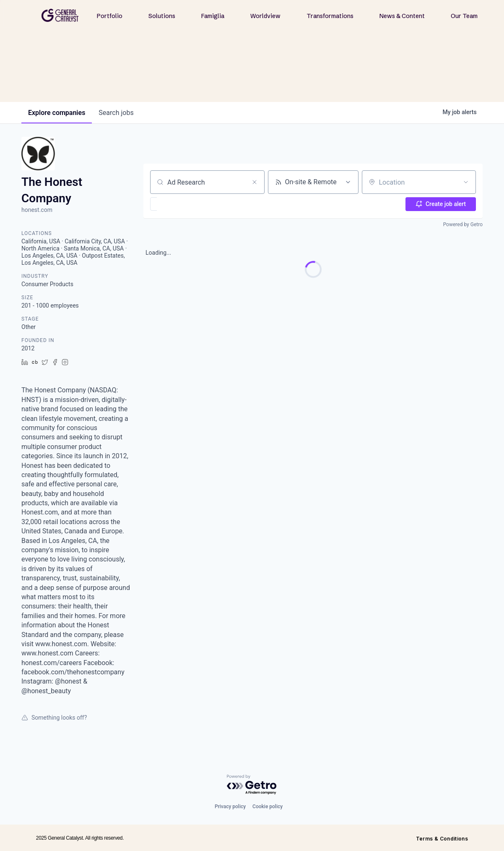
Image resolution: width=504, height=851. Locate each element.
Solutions (162, 16)
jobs (116, 113)
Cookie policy (268, 807)
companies (57, 113)
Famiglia (213, 16)
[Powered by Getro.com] (252, 785)
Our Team (464, 16)
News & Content (402, 16)
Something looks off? (54, 718)
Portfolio (110, 16)
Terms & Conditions (442, 839)
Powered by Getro (463, 224)
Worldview (265, 16)
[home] (60, 15)
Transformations (330, 16)
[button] (178, 204)
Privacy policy (230, 807)
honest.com (37, 210)
